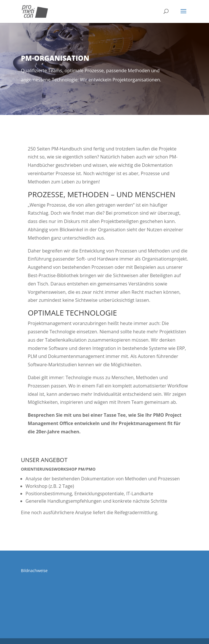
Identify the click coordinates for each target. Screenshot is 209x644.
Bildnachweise (34, 570)
